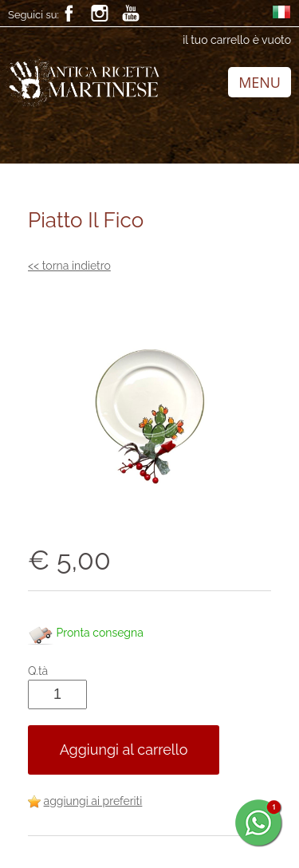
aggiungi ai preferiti (93, 801)
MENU (260, 82)
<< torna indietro (69, 266)
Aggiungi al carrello (124, 750)
